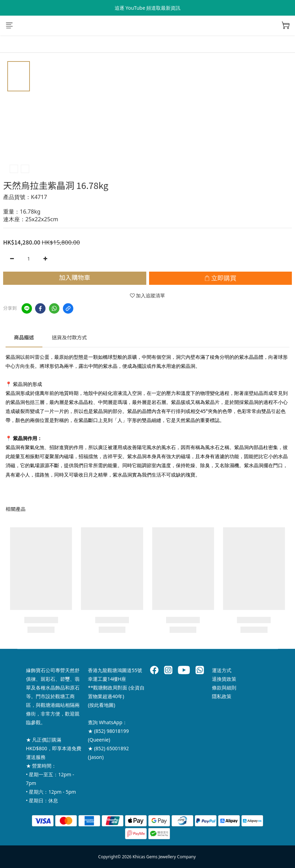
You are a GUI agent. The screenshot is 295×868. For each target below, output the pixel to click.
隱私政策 (222, 696)
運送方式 (222, 670)
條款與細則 (224, 688)
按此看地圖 (101, 705)
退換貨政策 (224, 679)
